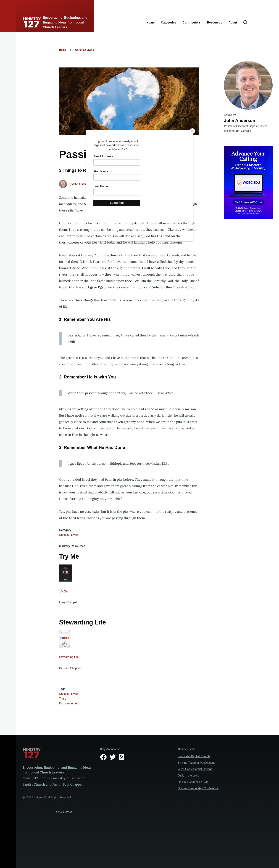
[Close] (192, 131)
